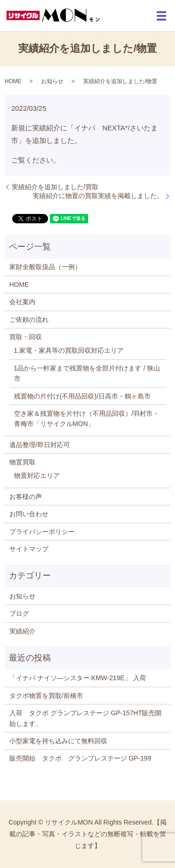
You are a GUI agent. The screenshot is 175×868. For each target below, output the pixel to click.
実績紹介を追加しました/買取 (55, 187)
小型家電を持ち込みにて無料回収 (58, 741)
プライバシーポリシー (42, 532)
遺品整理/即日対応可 (40, 445)
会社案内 (22, 302)
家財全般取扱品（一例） (45, 267)
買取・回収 (26, 337)
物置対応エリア (37, 476)
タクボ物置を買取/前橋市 (46, 696)
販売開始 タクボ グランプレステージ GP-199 (84, 758)
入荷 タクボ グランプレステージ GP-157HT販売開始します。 (86, 718)
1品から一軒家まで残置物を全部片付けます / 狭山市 (87, 373)
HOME (13, 81)
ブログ (19, 613)
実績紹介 (22, 631)
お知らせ (52, 81)
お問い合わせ (29, 514)
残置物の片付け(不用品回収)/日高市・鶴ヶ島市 (82, 396)
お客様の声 (26, 497)
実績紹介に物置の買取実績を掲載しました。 (98, 196)
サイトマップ (29, 549)
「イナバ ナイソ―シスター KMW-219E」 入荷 (78, 678)
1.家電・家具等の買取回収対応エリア (69, 350)
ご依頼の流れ (29, 320)
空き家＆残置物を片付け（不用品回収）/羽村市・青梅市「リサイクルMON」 (87, 419)
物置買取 (22, 462)
